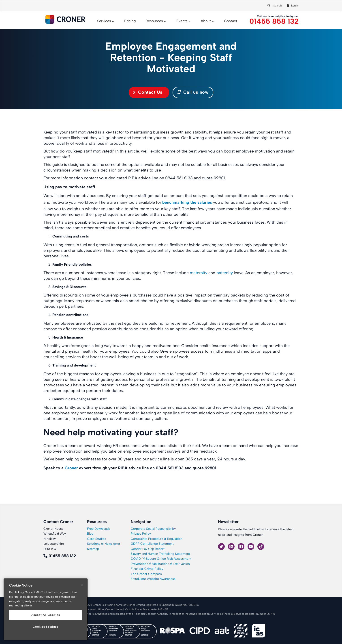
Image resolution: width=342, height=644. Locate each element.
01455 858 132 (274, 21)
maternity (198, 273)
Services (104, 21)
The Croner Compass (146, 574)
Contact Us (150, 92)
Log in (295, 6)
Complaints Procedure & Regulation (157, 539)
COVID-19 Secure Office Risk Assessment (161, 559)
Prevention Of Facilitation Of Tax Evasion (160, 564)
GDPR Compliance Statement (152, 544)
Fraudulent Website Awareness (153, 579)
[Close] (82, 585)
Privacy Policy (141, 534)
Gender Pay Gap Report (148, 549)
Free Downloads (99, 529)
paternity (224, 273)
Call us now (193, 92)
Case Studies (97, 539)
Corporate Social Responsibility (153, 529)
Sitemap (93, 549)
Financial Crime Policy (147, 569)
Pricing (130, 21)
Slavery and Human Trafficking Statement (160, 554)
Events (182, 21)
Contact (231, 21)
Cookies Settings (46, 627)
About (206, 21)
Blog (90, 534)
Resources (154, 21)
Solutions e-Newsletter (104, 544)
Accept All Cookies (46, 615)
